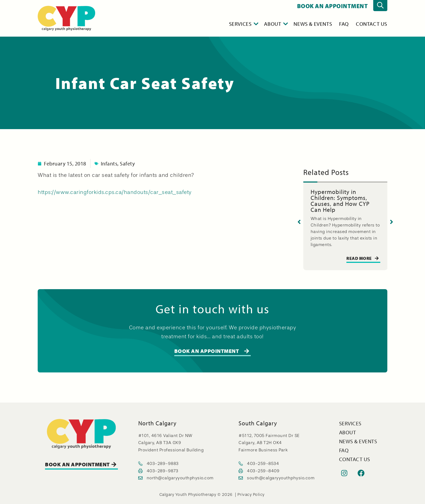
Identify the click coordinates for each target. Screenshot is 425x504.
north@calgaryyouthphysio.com (180, 478)
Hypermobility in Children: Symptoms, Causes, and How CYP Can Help (340, 201)
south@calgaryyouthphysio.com (281, 478)
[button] (299, 222)
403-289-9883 (163, 464)
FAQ (344, 24)
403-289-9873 (162, 471)
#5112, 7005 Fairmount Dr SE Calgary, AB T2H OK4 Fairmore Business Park (269, 443)
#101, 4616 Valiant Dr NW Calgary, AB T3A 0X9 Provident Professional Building (171, 443)
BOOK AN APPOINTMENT (333, 6)
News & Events (313, 24)
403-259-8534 (263, 464)
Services (244, 24)
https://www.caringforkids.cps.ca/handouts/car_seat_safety (115, 192)
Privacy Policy (251, 495)
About (276, 24)
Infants (109, 163)
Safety (127, 163)
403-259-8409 (263, 471)
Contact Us (372, 24)
